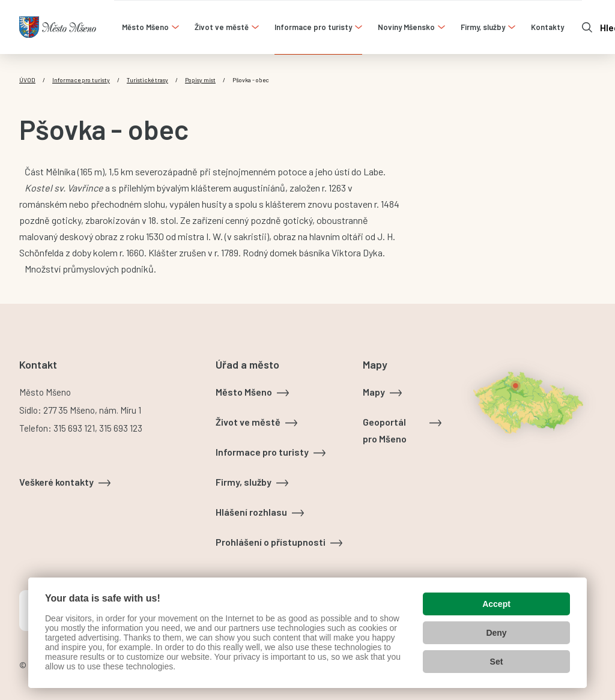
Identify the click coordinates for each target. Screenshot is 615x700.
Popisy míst (200, 80)
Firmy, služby (244, 482)
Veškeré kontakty (56, 482)
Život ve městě (248, 422)
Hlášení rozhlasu (251, 512)
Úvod (27, 80)
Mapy (374, 392)
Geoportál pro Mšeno (385, 430)
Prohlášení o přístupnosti (271, 542)
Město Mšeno (244, 392)
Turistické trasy (147, 80)
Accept (496, 604)
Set (497, 662)
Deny (496, 633)
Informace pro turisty (81, 80)
